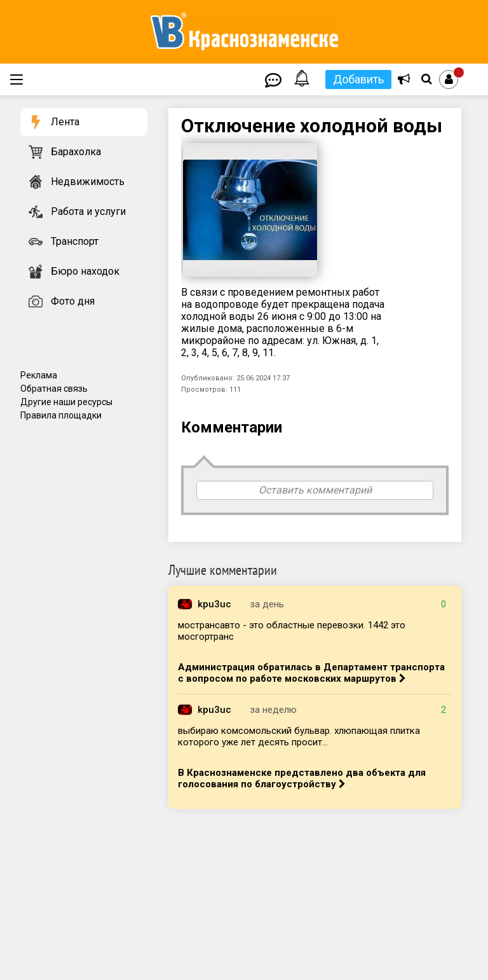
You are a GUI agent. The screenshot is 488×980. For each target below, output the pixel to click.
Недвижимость (88, 182)
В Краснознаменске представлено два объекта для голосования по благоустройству (302, 778)
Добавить (358, 79)
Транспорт (75, 241)
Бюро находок (85, 271)
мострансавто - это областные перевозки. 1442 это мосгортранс (292, 631)
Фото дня (73, 301)
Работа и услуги (88, 211)
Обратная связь (54, 389)
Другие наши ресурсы (66, 402)
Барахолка (76, 152)
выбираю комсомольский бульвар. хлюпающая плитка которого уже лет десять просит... (299, 736)
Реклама (39, 375)
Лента (65, 122)
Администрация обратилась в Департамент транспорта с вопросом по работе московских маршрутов (311, 673)
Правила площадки (61, 415)
